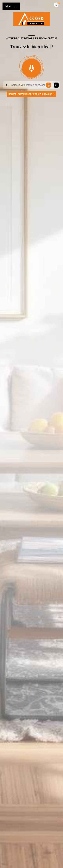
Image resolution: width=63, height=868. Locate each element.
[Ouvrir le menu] (11, 6)
